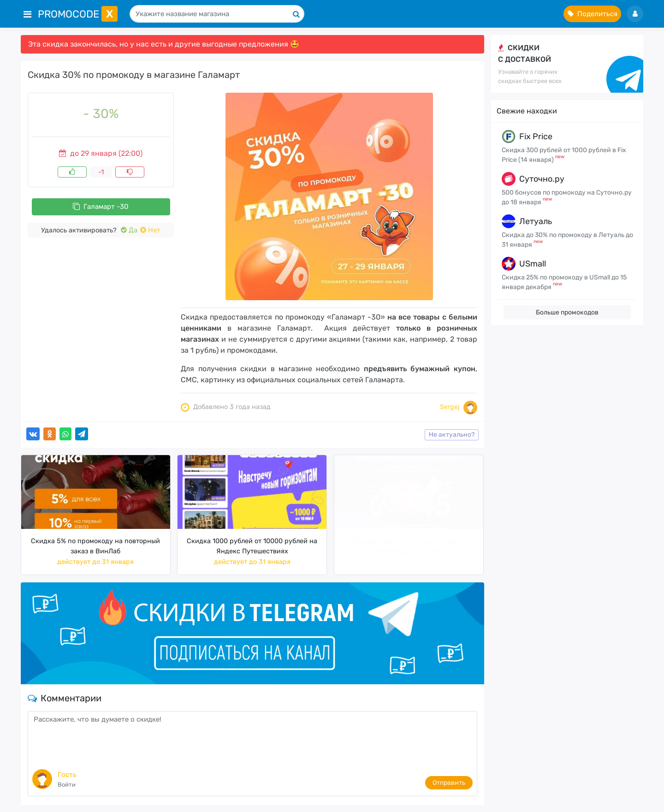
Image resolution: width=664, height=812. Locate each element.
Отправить (449, 783)
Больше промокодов (567, 312)
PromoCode (78, 14)
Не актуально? (452, 435)
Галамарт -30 (101, 207)
